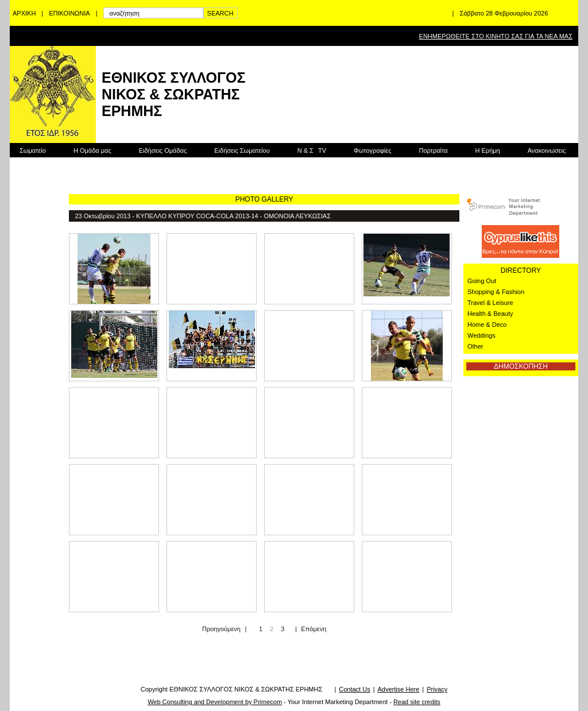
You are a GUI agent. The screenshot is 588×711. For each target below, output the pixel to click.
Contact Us (354, 689)
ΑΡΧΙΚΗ (24, 13)
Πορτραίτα (433, 150)
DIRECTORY (521, 271)
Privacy (437, 689)
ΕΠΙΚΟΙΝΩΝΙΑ (69, 13)
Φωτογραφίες (372, 150)
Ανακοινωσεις (547, 150)
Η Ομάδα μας (92, 150)
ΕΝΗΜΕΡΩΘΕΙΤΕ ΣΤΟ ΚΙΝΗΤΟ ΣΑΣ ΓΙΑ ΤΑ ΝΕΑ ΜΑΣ (496, 36)
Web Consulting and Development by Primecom (215, 702)
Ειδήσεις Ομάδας (163, 150)
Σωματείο (33, 150)
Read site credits (417, 702)
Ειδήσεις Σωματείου (242, 150)
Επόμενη (314, 629)
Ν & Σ (312, 150)
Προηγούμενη (221, 629)
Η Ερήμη (488, 150)
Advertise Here (399, 689)
